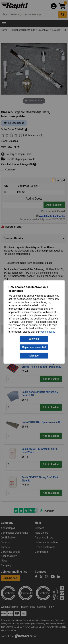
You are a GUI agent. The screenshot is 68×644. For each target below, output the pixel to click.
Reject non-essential (34, 347)
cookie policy (48, 332)
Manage (34, 356)
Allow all (34, 339)
